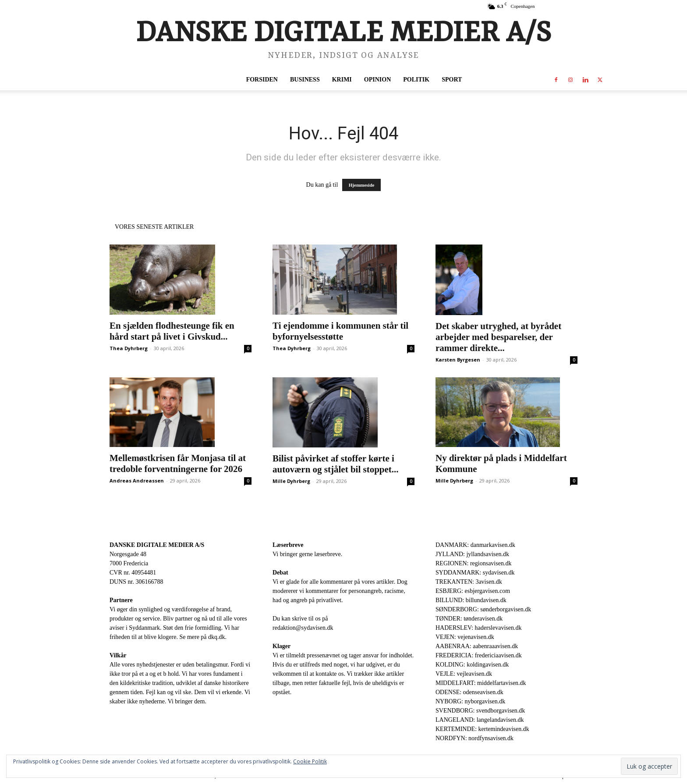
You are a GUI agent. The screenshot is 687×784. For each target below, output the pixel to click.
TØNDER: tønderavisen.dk (469, 619)
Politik (416, 80)
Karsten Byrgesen (458, 360)
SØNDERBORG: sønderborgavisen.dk (483, 609)
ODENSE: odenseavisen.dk (469, 692)
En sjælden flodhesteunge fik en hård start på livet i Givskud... (172, 331)
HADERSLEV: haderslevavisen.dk (478, 628)
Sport (452, 80)
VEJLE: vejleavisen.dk (464, 674)
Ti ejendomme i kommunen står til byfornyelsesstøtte (340, 331)
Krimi (342, 80)
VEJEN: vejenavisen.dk (465, 637)
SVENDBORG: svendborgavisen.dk (480, 711)
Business (305, 80)
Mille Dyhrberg (291, 481)
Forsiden (262, 80)
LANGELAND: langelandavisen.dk (480, 720)
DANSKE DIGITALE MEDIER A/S (157, 545)
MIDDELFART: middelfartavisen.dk (481, 683)
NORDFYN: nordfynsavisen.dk (475, 738)
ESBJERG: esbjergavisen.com (473, 591)
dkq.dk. (217, 637)
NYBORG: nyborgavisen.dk (470, 701)
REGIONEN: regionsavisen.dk (473, 563)
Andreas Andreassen (137, 481)
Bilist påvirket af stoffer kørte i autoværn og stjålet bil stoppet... (336, 464)
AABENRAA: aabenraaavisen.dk (477, 646)
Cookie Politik (310, 761)
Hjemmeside (362, 185)
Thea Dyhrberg (129, 348)
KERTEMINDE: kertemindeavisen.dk (482, 729)
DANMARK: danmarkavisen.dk (475, 545)
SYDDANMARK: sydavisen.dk (475, 573)
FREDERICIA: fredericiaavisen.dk (479, 655)
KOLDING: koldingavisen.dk (472, 665)
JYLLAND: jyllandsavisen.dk (472, 554)
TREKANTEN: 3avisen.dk (469, 582)
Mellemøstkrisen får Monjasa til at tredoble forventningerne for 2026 (178, 463)
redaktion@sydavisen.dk (303, 628)
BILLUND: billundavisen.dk (471, 600)
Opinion (377, 80)
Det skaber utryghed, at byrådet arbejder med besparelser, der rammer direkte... (498, 337)
